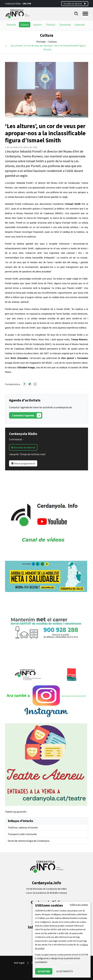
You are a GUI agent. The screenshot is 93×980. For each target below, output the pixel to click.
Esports (38, 25)
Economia (65, 25)
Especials (80, 25)
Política (51, 25)
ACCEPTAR (44, 971)
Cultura (25, 25)
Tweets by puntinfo (16, 812)
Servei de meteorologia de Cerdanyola (29, 841)
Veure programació (23, 463)
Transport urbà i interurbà (22, 834)
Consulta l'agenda (27, 415)
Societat (11, 25)
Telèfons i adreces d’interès (23, 827)
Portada (41, 42)
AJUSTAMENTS (65, 971)
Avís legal (19, 963)
